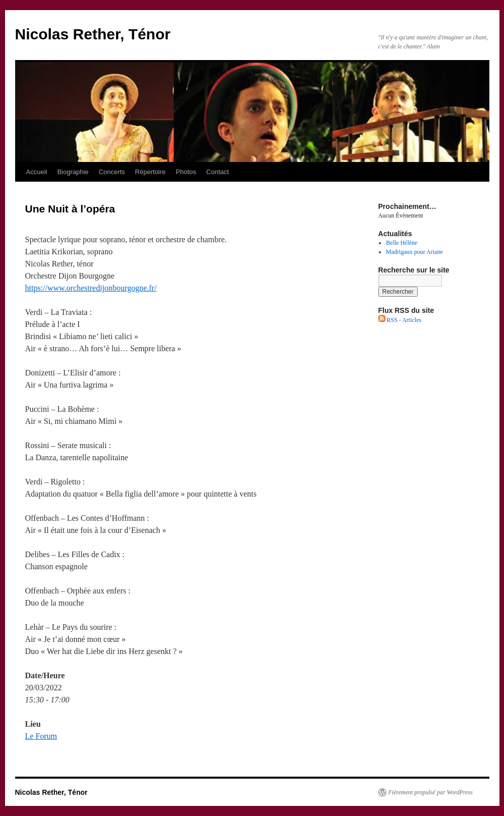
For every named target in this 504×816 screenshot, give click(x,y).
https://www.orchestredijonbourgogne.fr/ (91, 288)
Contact (218, 172)
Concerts (112, 172)
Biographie (73, 172)
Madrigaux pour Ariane (414, 252)
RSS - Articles (400, 320)
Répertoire (151, 172)
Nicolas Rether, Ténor (93, 34)
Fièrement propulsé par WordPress (431, 792)
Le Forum (41, 736)
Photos (186, 172)
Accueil (37, 172)
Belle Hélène (402, 243)
